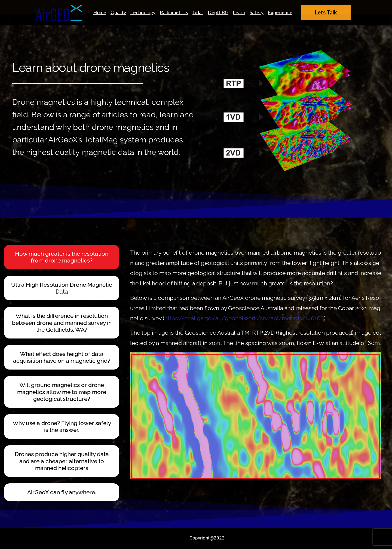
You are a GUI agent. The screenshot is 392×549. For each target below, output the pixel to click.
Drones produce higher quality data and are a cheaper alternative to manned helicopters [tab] (62, 461)
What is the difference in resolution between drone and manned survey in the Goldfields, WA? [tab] (62, 323)
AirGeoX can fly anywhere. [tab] (62, 492)
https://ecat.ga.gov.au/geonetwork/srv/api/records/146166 (244, 318)
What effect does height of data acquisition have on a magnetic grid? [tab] (62, 357)
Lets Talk (326, 12)
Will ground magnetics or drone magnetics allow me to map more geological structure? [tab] (62, 392)
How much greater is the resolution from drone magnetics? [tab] (62, 257)
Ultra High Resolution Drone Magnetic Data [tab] (62, 288)
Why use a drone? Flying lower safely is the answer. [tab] (62, 426)
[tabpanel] (254, 362)
